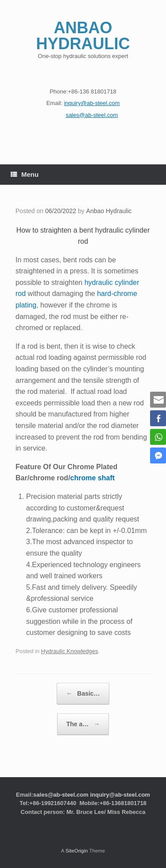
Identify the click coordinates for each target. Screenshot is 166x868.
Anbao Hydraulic (109, 211)
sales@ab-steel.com (61, 795)
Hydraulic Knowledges (70, 651)
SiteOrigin (77, 851)
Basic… (83, 694)
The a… (83, 724)
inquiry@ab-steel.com (120, 795)
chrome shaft (93, 478)
